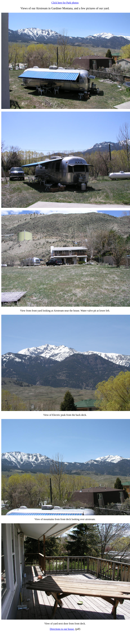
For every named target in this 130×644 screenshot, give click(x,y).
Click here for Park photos (65, 3)
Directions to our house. (62, 629)
